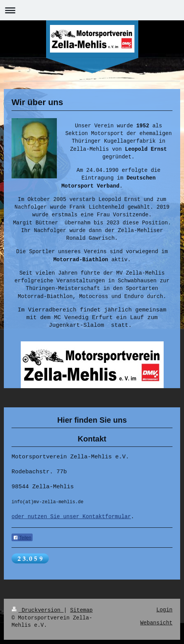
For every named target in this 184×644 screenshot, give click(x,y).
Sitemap (81, 614)
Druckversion (38, 614)
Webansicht (156, 627)
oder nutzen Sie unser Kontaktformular (71, 522)
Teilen (22, 544)
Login (164, 614)
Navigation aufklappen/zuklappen (92, 10)
